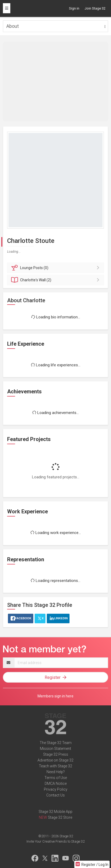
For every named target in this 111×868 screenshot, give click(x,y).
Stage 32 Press (56, 754)
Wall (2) (56, 280)
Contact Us (55, 795)
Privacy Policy (56, 789)
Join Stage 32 (95, 8)
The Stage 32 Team (56, 743)
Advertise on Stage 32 (55, 760)
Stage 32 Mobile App (55, 812)
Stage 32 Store (60, 817)
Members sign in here (55, 696)
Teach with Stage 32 (55, 766)
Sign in (74, 8)
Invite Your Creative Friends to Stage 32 (55, 841)
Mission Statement (55, 749)
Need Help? (56, 772)
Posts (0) (56, 268)
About (13, 26)
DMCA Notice (56, 784)
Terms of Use (56, 778)
